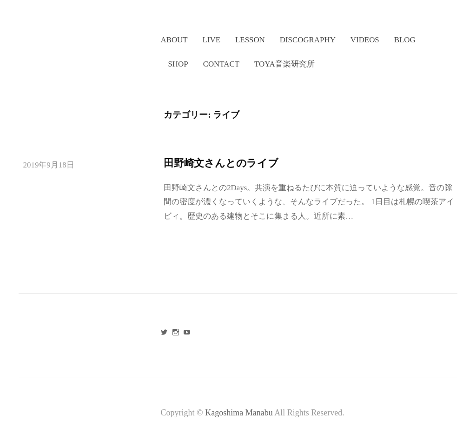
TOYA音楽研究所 (284, 64)
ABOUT (174, 40)
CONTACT (221, 64)
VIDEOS (365, 40)
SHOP (178, 64)
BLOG (405, 40)
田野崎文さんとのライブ (221, 163)
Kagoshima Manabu (240, 413)
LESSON (250, 40)
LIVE (212, 40)
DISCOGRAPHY (308, 40)
